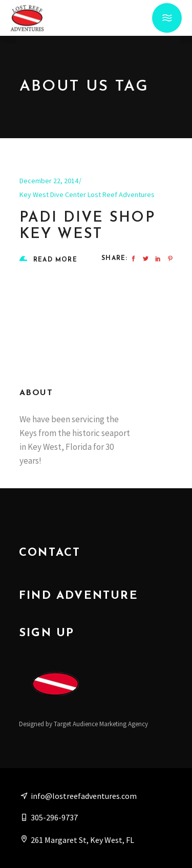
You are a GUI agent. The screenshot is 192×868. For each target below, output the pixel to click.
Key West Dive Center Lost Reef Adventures (87, 194)
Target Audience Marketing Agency (101, 724)
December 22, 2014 (49, 181)
